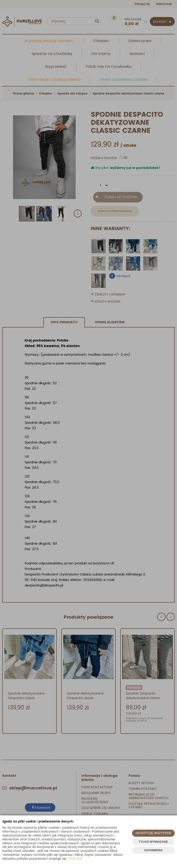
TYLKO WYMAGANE (153, 842)
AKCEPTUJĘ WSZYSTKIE (153, 833)
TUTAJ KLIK (75, 859)
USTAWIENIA (153, 850)
